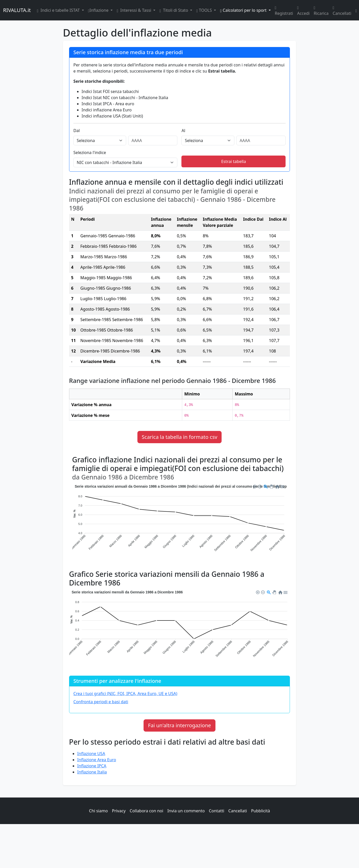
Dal (77, 131)
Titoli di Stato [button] (174, 10)
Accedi (303, 10)
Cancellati (342, 10)
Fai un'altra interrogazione (179, 725)
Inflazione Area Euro (97, 760)
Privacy (119, 811)
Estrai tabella (233, 161)
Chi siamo (99, 811)
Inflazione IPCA (92, 766)
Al (183, 131)
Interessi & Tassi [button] (134, 10)
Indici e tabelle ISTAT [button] (59, 10)
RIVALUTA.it (17, 10)
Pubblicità (260, 811)
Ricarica (321, 10)
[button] (254, 486)
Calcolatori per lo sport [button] (244, 10)
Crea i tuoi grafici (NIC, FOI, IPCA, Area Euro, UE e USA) (125, 694)
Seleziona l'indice (90, 153)
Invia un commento (186, 811)
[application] (179, 522)
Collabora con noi (146, 811)
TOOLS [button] (205, 10)
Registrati (284, 10)
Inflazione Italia (92, 772)
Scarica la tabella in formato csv (179, 437)
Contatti (216, 811)
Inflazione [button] (99, 10)
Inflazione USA (91, 754)
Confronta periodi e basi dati (101, 702)
